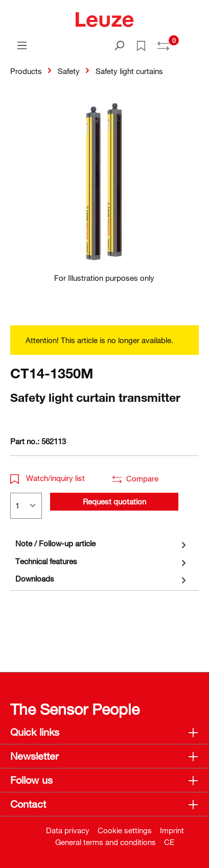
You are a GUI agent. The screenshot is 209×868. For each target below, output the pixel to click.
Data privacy (68, 830)
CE (169, 842)
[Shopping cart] (193, 42)
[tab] (102, 544)
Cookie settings (125, 830)
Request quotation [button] (114, 501)
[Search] (119, 45)
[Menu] (22, 45)
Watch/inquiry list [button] (48, 478)
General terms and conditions (106, 842)
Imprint (172, 830)
